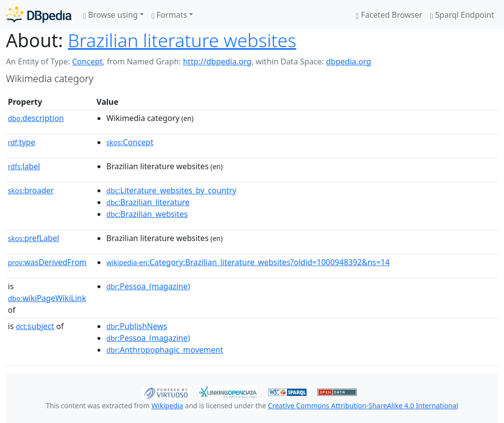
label (24, 166)
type (22, 142)
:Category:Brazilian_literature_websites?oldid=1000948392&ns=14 (248, 262)
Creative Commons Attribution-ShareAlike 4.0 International (363, 406)
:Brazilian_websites (147, 214)
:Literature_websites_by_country (171, 190)
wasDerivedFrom (47, 262)
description (36, 118)
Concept (87, 61)
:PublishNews (137, 326)
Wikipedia (167, 406)
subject (35, 326)
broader (31, 190)
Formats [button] (169, 15)
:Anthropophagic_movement (165, 350)
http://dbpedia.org (217, 61)
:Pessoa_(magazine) (148, 286)
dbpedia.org (348, 61)
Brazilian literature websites (182, 40)
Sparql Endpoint (462, 15)
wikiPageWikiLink (47, 298)
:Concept (130, 142)
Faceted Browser (389, 15)
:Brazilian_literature (148, 202)
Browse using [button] (110, 15)
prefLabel (33, 238)
